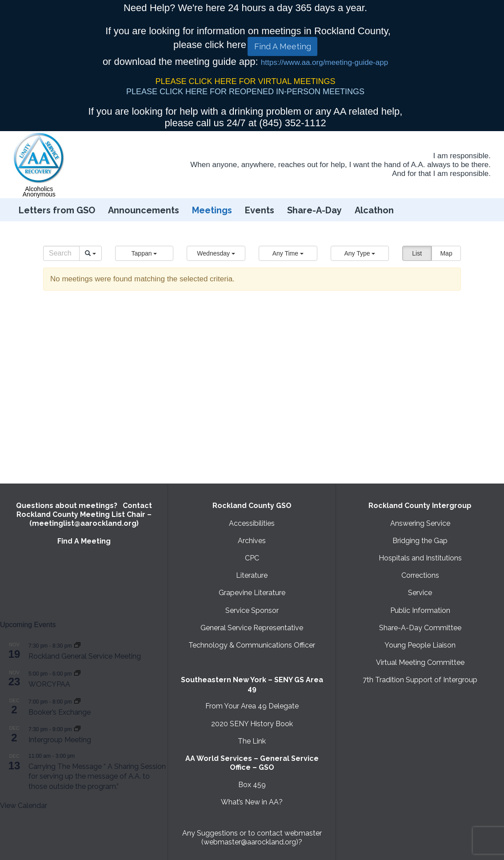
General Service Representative (252, 628)
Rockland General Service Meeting (85, 656)
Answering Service (420, 523)
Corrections (420, 575)
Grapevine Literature (252, 593)
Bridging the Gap (420, 541)
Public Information (420, 610)
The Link (252, 741)
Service (420, 593)
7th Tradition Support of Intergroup (420, 680)
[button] (144, 253)
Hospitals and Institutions (420, 558)
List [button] (417, 253)
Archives (252, 541)
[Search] (61, 253)
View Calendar (24, 806)
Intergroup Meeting (60, 740)
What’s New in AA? (252, 802)
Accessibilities (252, 523)
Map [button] (446, 253)
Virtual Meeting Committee (420, 662)
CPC (252, 558)
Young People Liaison (420, 645)
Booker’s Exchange (60, 712)
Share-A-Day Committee (420, 628)
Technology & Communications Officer (252, 645)
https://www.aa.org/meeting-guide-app (324, 62)
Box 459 (252, 785)
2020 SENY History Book (252, 724)
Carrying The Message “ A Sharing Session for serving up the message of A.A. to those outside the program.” (97, 776)
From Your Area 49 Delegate (252, 706)
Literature (252, 575)
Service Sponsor (252, 610)
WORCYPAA (49, 684)
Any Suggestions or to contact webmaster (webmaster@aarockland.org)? (252, 838)
